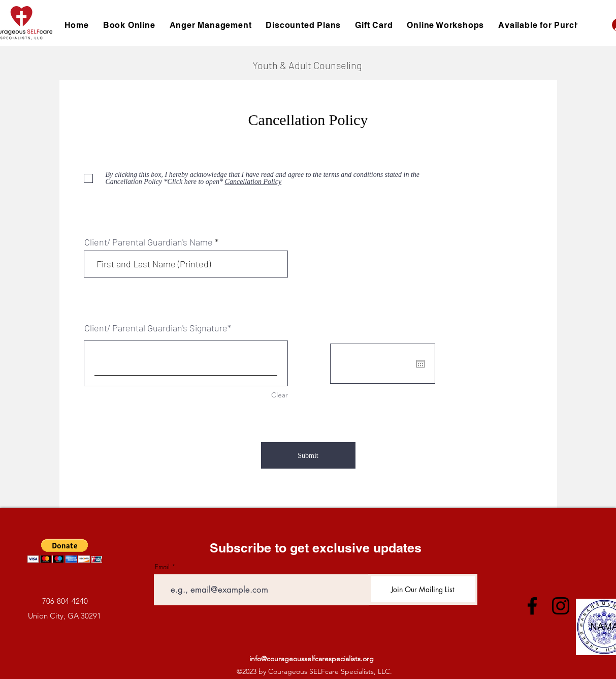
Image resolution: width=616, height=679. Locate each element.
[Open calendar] (420, 364)
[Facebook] (532, 606)
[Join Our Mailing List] (423, 589)
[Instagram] (561, 606)
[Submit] (308, 455)
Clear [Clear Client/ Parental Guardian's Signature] (280, 395)
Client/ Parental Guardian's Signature (156, 328)
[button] (65, 551)
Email (162, 567)
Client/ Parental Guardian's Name (149, 242)
